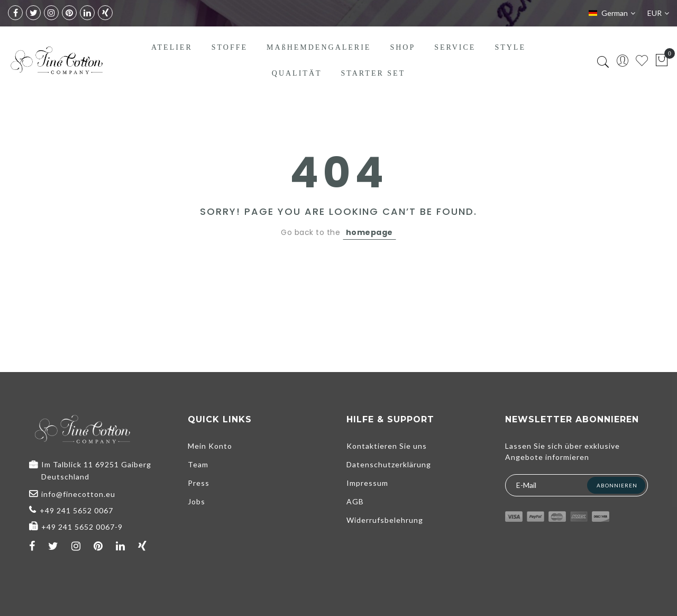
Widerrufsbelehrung (385, 520)
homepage (369, 232)
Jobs (196, 501)
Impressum (367, 483)
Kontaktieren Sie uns (387, 446)
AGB (355, 501)
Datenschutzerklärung (389, 464)
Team (198, 464)
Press (199, 483)
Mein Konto (210, 446)
